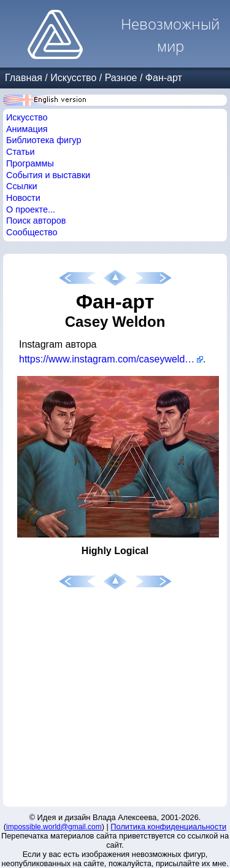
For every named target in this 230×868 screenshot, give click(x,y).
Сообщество (32, 232)
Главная (24, 78)
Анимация (27, 129)
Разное (121, 78)
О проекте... (31, 209)
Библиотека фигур (44, 140)
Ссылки (22, 186)
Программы (30, 163)
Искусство (73, 78)
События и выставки (48, 175)
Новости (23, 198)
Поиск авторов (36, 221)
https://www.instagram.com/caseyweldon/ (109, 359)
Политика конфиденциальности (168, 827)
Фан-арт (164, 78)
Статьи (21, 152)
